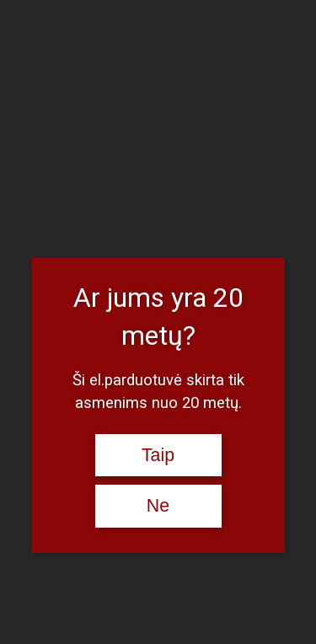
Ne (158, 506)
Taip (158, 455)
